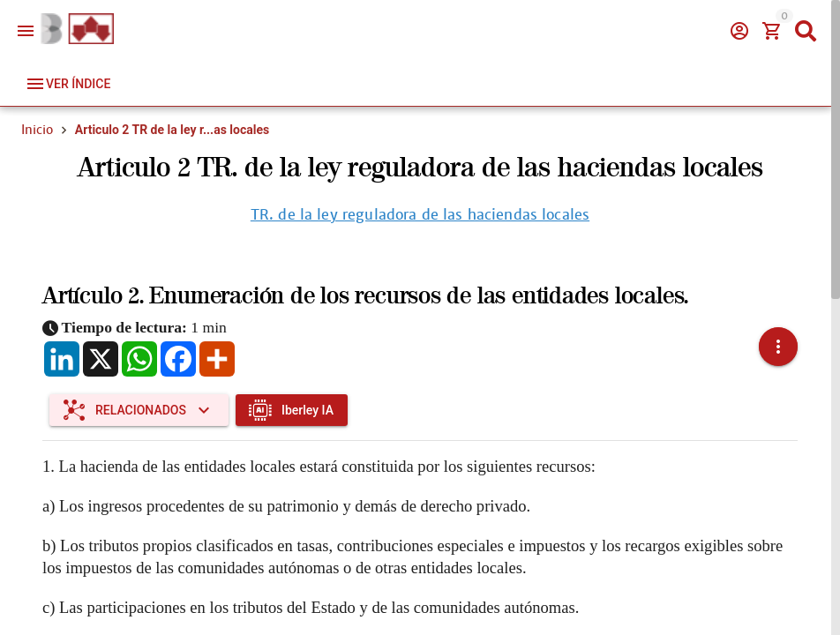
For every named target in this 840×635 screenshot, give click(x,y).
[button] (778, 336)
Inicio (37, 130)
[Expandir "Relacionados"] (139, 389)
